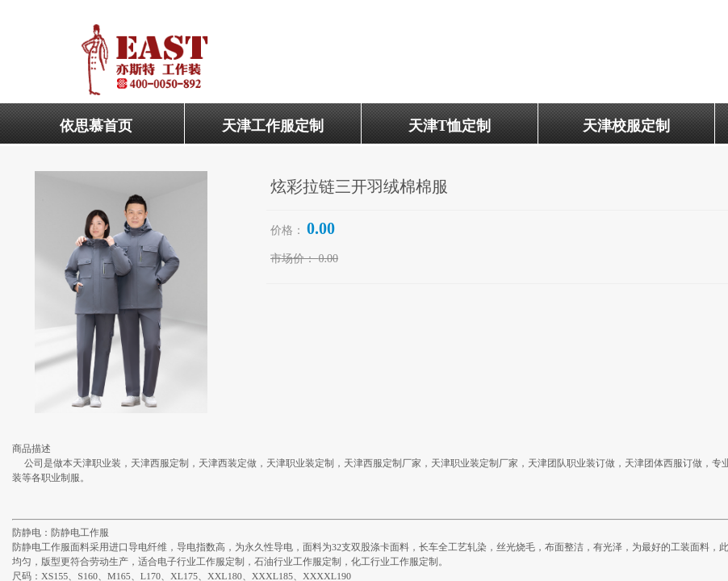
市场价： (293, 259)
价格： (287, 230)
